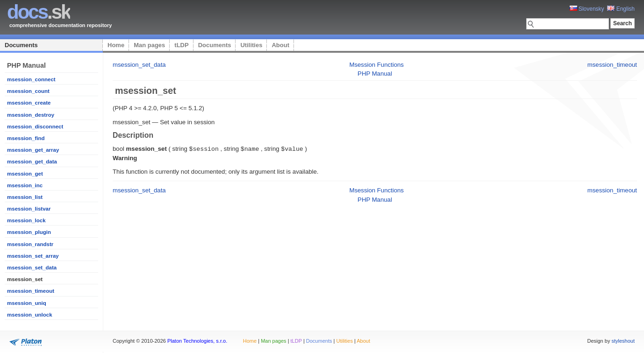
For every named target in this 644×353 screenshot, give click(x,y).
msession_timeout (31, 291)
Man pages (149, 45)
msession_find (26, 138)
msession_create (29, 103)
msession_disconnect (35, 127)
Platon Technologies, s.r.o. (197, 341)
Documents (21, 45)
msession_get (25, 174)
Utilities (251, 45)
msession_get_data (32, 162)
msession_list (25, 197)
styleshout (623, 341)
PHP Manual (375, 74)
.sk (39, 12)
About (280, 45)
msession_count (28, 91)
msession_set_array (33, 256)
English (621, 9)
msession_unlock (30, 315)
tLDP (181, 45)
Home (116, 45)
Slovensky (587, 9)
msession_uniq (27, 303)
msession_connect (31, 79)
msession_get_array (33, 150)
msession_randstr (30, 244)
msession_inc (25, 185)
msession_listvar (29, 209)
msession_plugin (29, 232)
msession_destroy (31, 115)
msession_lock (26, 220)
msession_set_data (32, 268)
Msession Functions (376, 65)
